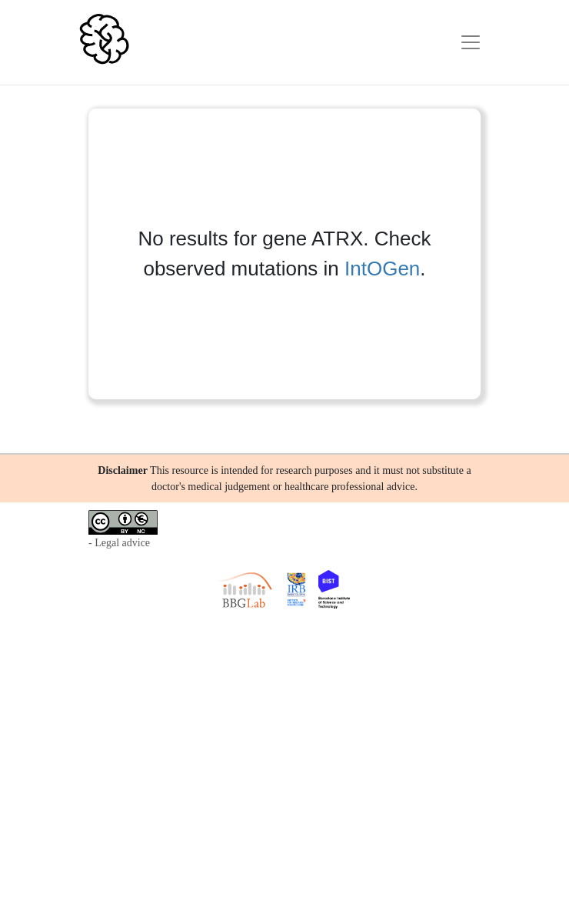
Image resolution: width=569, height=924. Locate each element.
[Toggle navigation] (471, 42)
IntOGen (382, 269)
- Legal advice (119, 543)
